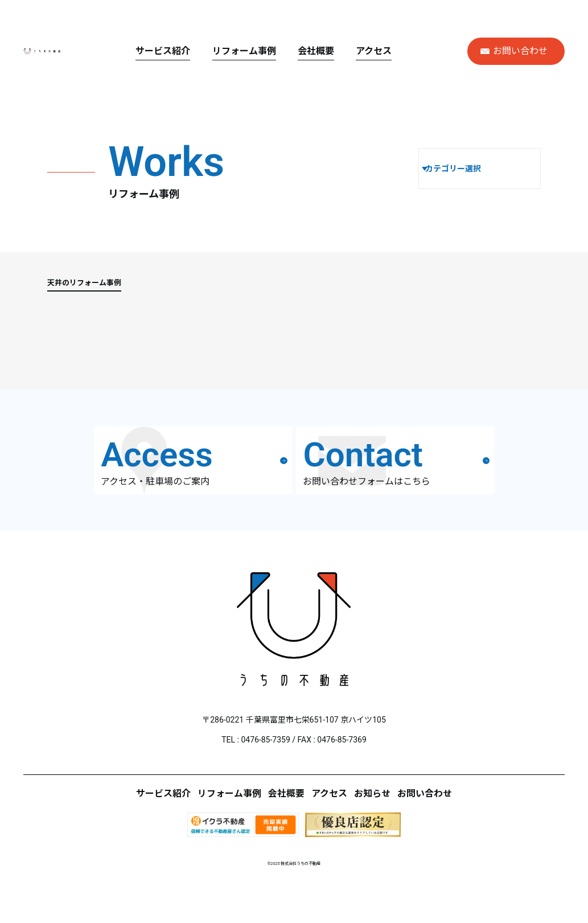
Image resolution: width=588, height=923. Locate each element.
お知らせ (399, 840)
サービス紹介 (210, 51)
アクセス (421, 51)
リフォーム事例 (291, 51)
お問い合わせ (514, 51)
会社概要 (363, 51)
